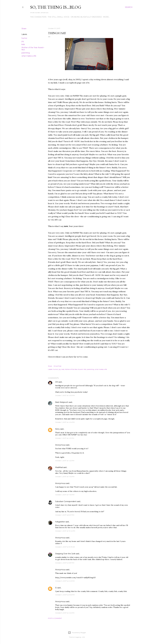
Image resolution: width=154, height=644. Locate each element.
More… (106, 17)
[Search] (129, 7)
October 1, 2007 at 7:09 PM (65, 495)
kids (23, 44)
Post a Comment (55, 618)
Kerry (57, 429)
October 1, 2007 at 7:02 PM (65, 477)
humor (24, 38)
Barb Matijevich (62, 402)
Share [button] (24, 29)
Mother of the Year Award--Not (76, 369)
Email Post (58, 366)
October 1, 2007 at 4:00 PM (65, 395)
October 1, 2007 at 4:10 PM (65, 438)
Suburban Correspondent (66, 501)
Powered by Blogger (77, 633)
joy (23, 41)
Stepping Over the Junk (65, 554)
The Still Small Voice (59, 17)
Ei (56, 588)
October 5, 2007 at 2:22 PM (65, 613)
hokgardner (60, 522)
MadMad (59, 467)
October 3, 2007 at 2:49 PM (65, 581)
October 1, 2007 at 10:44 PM (65, 531)
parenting (26, 53)
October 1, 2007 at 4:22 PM (65, 461)
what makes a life (29, 56)
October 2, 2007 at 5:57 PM (65, 563)
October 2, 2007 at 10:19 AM (65, 547)
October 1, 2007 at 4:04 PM (65, 422)
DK (57, 382)
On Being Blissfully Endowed (86, 17)
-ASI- (83, 637)
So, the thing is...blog (56, 7)
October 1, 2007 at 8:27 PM (65, 515)
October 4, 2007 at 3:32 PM (65, 595)
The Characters (38, 17)
